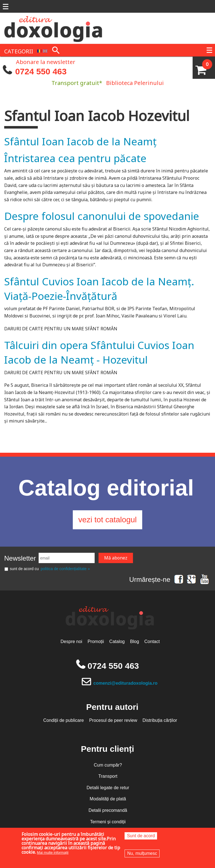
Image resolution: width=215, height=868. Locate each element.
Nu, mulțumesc (142, 853)
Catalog (117, 641)
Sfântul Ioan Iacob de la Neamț (80, 141)
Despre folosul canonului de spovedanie (102, 216)
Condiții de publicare (63, 720)
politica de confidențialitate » (65, 569)
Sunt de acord (141, 836)
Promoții (96, 641)
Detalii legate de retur (108, 788)
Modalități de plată (108, 799)
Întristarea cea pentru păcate (75, 158)
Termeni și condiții (108, 822)
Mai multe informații (53, 852)
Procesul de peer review (113, 720)
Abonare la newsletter (46, 61)
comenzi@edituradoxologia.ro (126, 683)
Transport (108, 776)
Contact (152, 641)
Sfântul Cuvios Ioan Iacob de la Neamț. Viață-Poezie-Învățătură (99, 289)
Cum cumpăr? (108, 765)
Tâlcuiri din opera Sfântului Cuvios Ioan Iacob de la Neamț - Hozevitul (99, 352)
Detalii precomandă (108, 810)
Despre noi (71, 641)
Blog (135, 641)
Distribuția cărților (160, 720)
